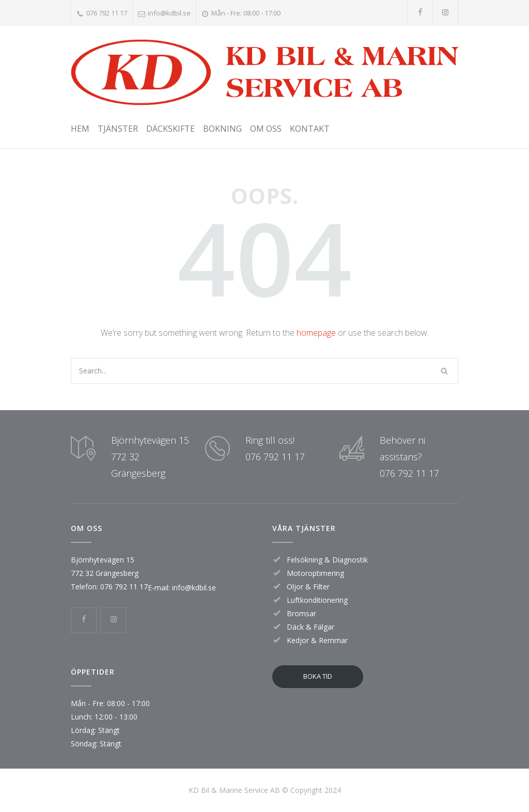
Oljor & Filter (308, 587)
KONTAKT (310, 129)
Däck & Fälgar (310, 627)
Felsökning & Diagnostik (327, 560)
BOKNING (222, 129)
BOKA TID (318, 676)
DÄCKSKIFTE (170, 129)
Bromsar (301, 613)
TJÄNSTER (118, 129)
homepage (316, 333)
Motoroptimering (315, 573)
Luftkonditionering (317, 600)
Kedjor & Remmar (317, 640)
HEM (80, 129)
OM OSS (266, 129)
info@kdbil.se (169, 13)
